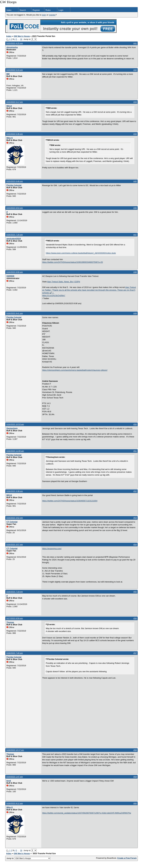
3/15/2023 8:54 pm (15, 208)
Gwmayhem (12, 428)
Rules (48, 10)
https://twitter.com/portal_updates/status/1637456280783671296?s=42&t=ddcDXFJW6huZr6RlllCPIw (87, 813)
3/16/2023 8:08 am (15, 272)
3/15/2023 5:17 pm (15, 102)
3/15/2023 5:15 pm (15, 70)
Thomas (10, 622)
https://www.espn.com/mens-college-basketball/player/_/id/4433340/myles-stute (81, 253)
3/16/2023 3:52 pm (15, 518)
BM (8, 74)
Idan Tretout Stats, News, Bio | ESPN (64, 282)
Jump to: (28, 858)
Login (61, 10)
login (44, 15)
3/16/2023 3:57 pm (15, 544)
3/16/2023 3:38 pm (15, 491)
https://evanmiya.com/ (52, 549)
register (52, 15)
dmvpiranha (12, 47)
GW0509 (10, 276)
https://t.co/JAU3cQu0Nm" (54, 296)
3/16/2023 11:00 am (15, 451)
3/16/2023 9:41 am (15, 313)
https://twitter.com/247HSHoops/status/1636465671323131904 (70, 501)
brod (9, 781)
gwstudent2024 (14, 239)
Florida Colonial (14, 185)
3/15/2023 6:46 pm (15, 181)
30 (21, 39)
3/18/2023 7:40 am (15, 653)
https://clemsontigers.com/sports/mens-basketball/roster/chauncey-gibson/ (75, 370)
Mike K (10, 138)
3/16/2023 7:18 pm (15, 592)
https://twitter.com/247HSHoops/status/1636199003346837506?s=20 (72, 262)
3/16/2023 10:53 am (15, 424)
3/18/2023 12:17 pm (15, 750)
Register (36, 10)
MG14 (9, 106)
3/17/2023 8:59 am (15, 618)
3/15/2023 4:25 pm (15, 43)
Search (23, 10)
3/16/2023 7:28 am (15, 235)
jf (7, 212)
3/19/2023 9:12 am (15, 803)
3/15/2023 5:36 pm (15, 134)
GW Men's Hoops (22, 36)
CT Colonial (12, 522)
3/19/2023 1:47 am (15, 777)
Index (9, 10)
